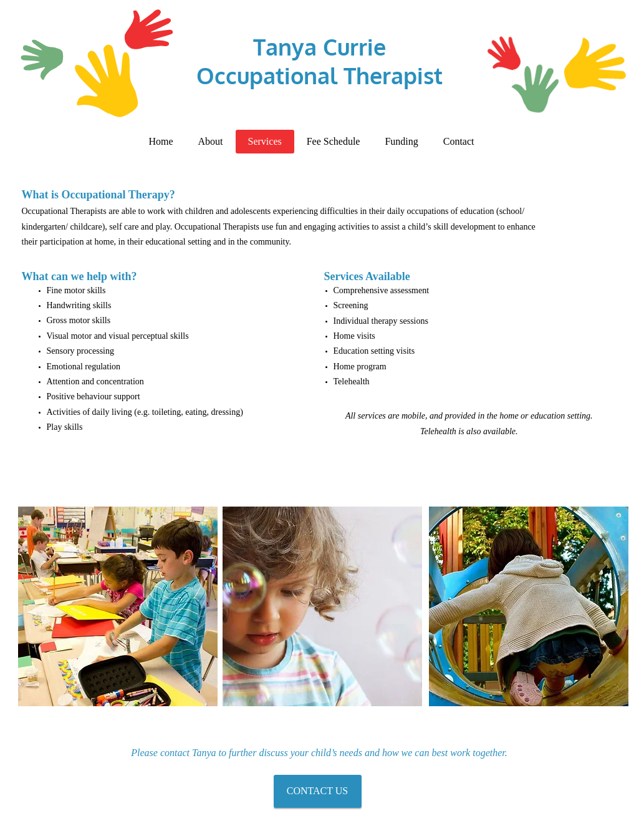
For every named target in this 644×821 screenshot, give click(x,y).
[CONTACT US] (318, 791)
